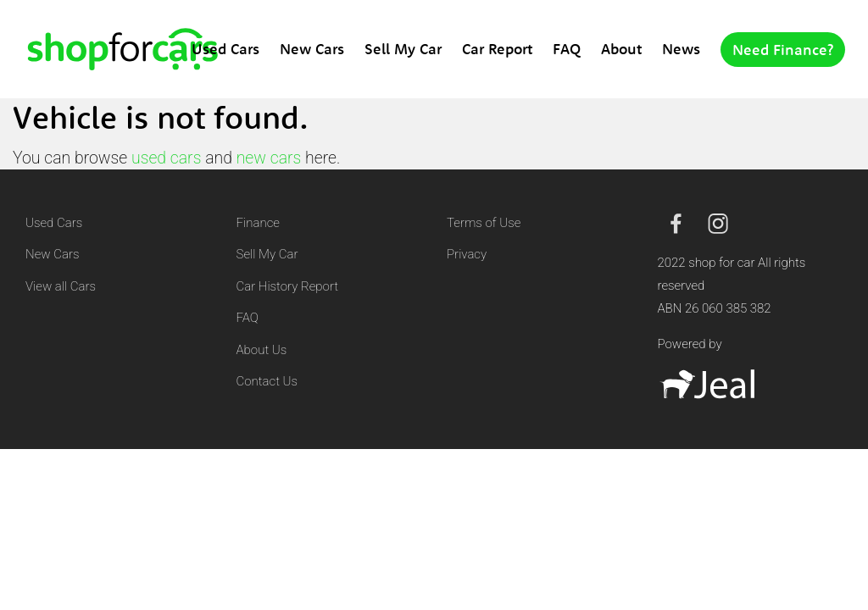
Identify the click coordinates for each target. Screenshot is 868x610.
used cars (166, 158)
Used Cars (225, 49)
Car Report (497, 49)
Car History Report (288, 286)
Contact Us (267, 381)
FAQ (567, 49)
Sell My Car (403, 49)
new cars (269, 158)
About (621, 49)
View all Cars (61, 286)
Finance (258, 223)
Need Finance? (783, 50)
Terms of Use (484, 223)
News (681, 49)
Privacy (467, 254)
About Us (262, 350)
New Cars (312, 49)
